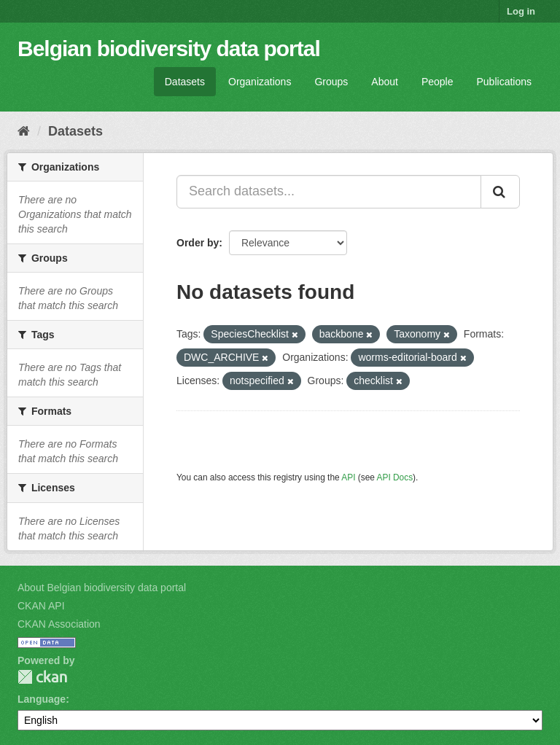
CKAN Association (59, 624)
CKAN (42, 677)
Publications (505, 82)
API (348, 477)
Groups (331, 82)
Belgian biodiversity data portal (169, 48)
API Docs (395, 477)
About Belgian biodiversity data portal (102, 588)
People (437, 82)
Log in (521, 11)
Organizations (260, 82)
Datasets (185, 82)
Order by (198, 243)
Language (42, 699)
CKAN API (41, 606)
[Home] (24, 131)
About (385, 82)
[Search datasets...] (329, 192)
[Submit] (500, 192)
